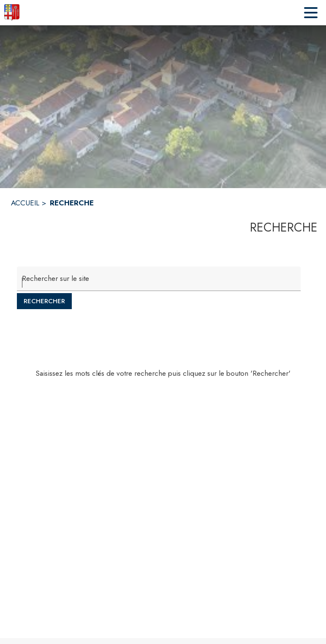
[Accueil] (12, 13)
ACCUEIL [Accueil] (25, 203)
